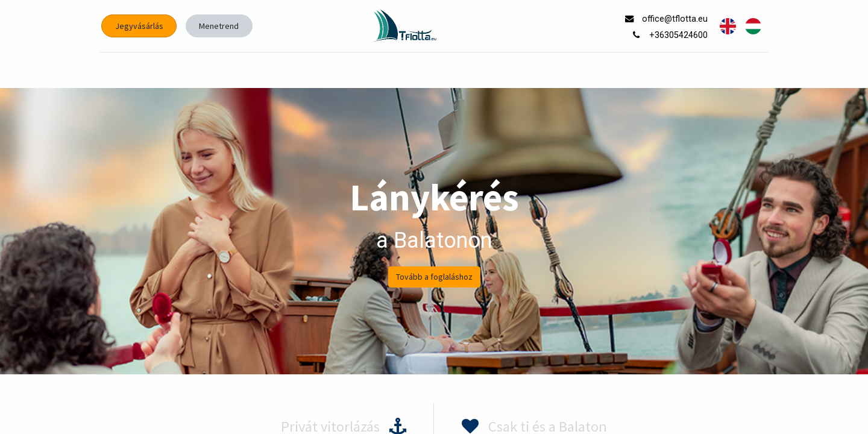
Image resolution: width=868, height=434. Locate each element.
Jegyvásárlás (139, 26)
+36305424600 (680, 35)
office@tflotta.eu (676, 19)
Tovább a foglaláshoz (434, 277)
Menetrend (219, 26)
